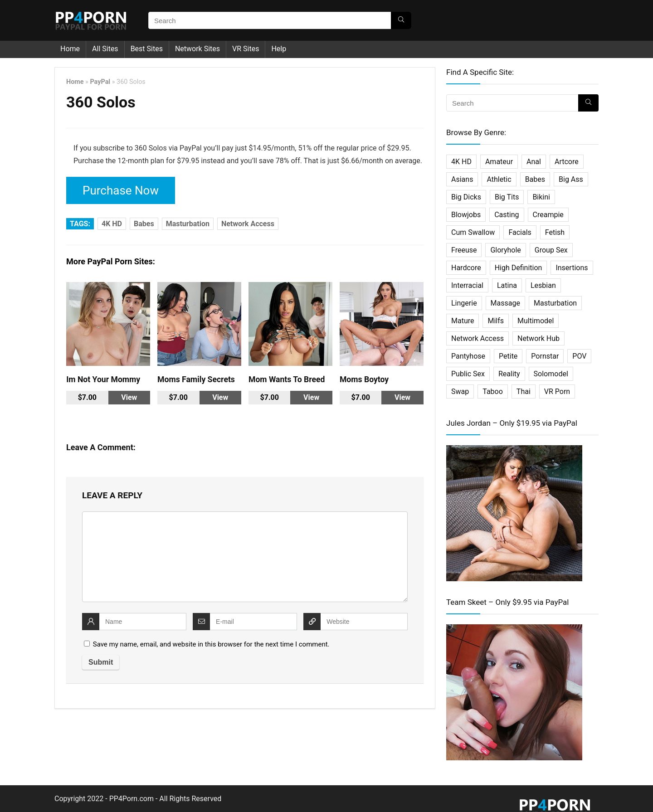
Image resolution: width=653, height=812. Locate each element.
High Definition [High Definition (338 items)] (519, 268)
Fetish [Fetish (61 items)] (555, 232)
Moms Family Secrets (196, 376)
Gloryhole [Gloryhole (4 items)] (505, 250)
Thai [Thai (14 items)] (524, 391)
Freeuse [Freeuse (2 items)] (464, 250)
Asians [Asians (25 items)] (462, 179)
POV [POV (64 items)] (579, 356)
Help (279, 49)
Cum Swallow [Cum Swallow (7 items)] (473, 232)
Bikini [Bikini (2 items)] (541, 197)
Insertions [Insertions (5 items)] (572, 268)
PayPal (100, 82)
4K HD (112, 220)
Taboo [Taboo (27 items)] (493, 391)
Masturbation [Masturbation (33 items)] (555, 303)
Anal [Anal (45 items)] (534, 162)
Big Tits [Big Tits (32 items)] (507, 197)
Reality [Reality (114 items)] (509, 374)
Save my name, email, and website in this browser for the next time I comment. (211, 641)
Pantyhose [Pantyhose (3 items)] (468, 356)
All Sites (105, 49)
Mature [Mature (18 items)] (463, 321)
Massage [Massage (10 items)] (505, 303)
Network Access (248, 220)
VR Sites (246, 49)
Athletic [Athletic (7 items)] (499, 179)
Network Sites (197, 49)
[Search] (401, 20)
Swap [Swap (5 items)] (460, 391)
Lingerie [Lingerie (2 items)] (464, 303)
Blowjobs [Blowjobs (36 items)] (466, 215)
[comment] (245, 553)
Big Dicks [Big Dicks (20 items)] (466, 197)
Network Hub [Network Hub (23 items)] (538, 338)
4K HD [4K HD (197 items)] (461, 162)
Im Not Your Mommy (103, 376)
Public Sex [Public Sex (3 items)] (468, 374)
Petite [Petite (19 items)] (508, 356)
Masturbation (188, 220)
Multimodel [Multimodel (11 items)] (536, 321)
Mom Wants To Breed (287, 376)
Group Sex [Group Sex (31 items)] (551, 250)
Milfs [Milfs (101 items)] (496, 321)
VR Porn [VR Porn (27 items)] (557, 391)
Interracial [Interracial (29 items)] (467, 285)
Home (70, 49)
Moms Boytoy (364, 376)
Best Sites (147, 49)
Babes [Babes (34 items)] (535, 179)
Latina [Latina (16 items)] (507, 285)
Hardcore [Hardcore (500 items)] (466, 268)
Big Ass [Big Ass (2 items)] (571, 179)
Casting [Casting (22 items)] (507, 215)
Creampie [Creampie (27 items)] (548, 215)
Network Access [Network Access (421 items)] (478, 338)
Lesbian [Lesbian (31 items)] (543, 285)
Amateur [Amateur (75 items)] (499, 162)
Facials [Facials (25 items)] (520, 232)
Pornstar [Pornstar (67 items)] (545, 356)
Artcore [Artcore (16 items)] (567, 162)
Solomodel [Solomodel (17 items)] (551, 374)
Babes (144, 220)
